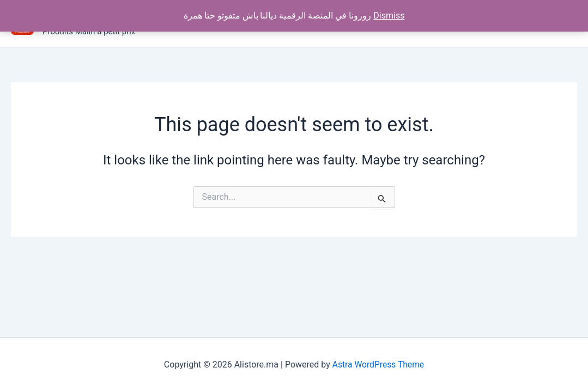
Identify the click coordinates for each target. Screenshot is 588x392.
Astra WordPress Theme (378, 365)
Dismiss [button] (389, 16)
